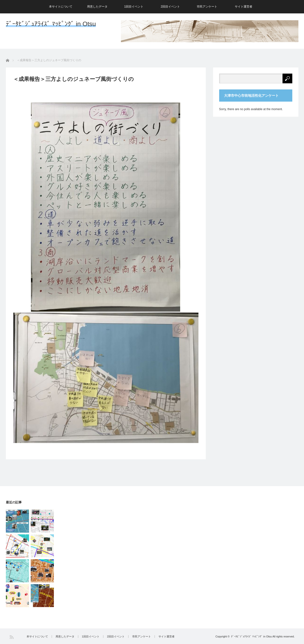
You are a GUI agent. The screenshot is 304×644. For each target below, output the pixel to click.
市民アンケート (207, 7)
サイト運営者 (244, 7)
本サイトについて (61, 7)
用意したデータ (97, 7)
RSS (12, 637)
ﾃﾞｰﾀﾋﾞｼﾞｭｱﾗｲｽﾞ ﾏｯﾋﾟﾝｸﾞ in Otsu (51, 24)
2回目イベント (170, 7)
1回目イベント (134, 7)
